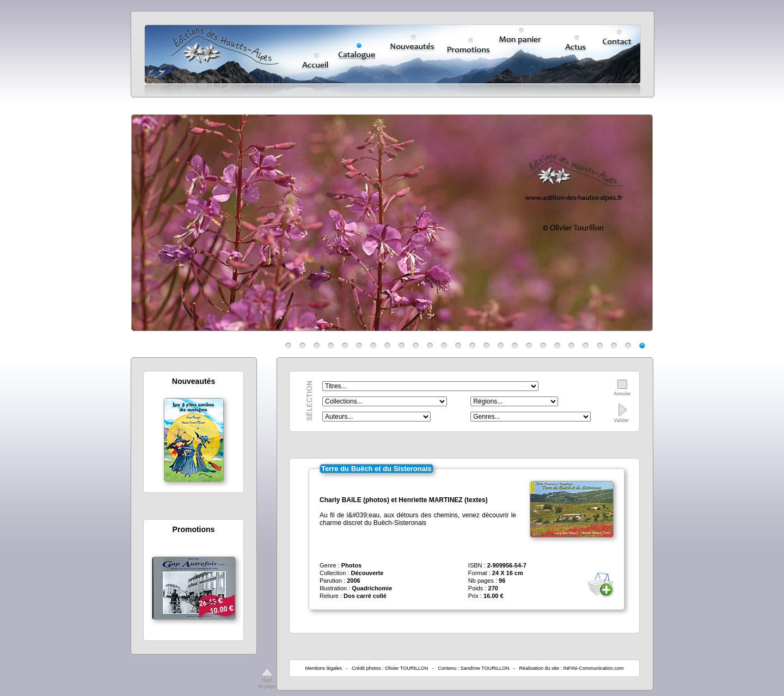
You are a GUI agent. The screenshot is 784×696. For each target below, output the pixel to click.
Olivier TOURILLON (406, 668)
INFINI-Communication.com (594, 668)
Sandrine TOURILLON (485, 668)
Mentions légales (323, 668)
